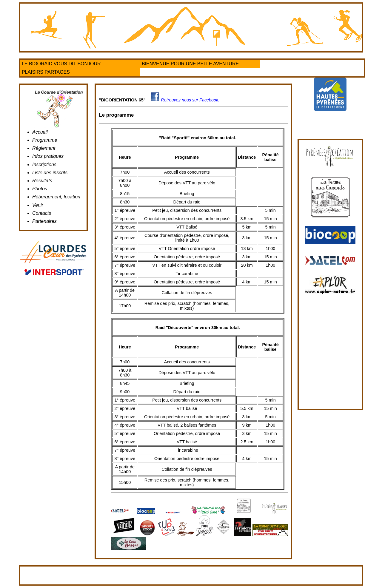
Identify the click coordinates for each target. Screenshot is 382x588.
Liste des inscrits (50, 173)
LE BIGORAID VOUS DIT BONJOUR (61, 64)
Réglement (44, 148)
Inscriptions (44, 165)
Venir (38, 205)
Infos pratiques (48, 156)
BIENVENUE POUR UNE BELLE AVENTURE (190, 64)
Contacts (42, 213)
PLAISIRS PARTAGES (46, 72)
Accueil (40, 132)
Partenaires (44, 221)
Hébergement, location (56, 197)
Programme (45, 140)
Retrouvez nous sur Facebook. (185, 100)
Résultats (42, 181)
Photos (40, 189)
